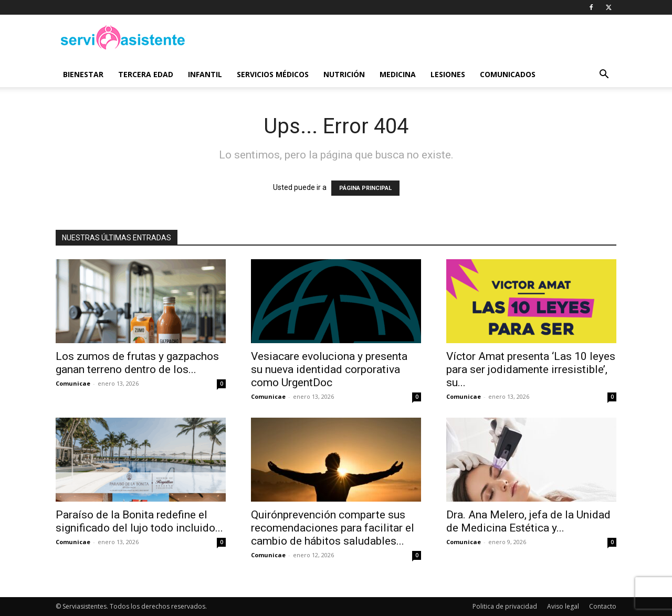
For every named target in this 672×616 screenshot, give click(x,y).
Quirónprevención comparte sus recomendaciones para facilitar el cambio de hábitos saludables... (333, 528)
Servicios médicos (273, 74)
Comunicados (508, 74)
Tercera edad (146, 74)
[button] (604, 75)
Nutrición (344, 74)
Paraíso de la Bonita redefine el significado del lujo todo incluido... (139, 521)
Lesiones (448, 74)
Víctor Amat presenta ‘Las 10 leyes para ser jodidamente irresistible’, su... (531, 369)
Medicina (398, 74)
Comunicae (73, 383)
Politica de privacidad (505, 606)
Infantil (205, 74)
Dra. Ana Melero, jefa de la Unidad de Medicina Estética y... (528, 521)
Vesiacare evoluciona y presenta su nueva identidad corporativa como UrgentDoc (329, 369)
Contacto (603, 606)
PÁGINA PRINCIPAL (365, 188)
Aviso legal (563, 606)
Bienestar (83, 74)
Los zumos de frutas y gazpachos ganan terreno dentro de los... (137, 363)
